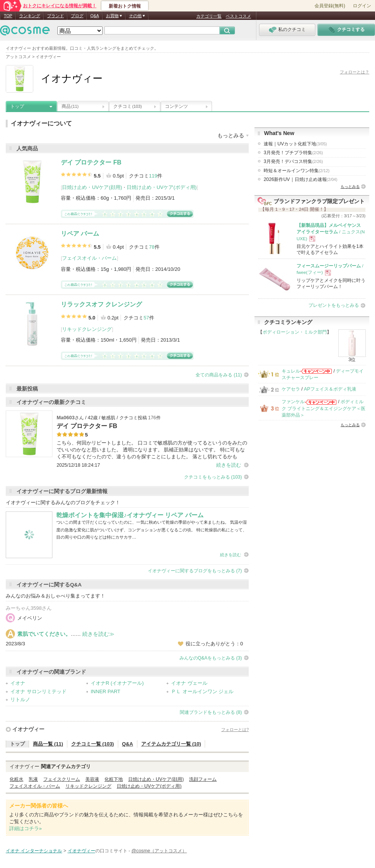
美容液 (92, 779)
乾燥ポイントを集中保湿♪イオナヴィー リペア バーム (130, 515)
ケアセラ (291, 389)
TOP (8, 16)
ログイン (362, 6)
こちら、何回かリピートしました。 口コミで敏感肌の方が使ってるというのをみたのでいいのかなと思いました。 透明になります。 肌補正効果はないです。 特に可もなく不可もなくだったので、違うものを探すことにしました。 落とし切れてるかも (152, 450)
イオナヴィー (28, 729)
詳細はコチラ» (25, 828)
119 (153, 176)
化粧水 (16, 779)
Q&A (95, 16)
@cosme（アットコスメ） (159, 851)
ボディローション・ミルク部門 (295, 332)
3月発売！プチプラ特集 (293, 153)
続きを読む (229, 465)
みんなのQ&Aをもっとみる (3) (211, 658)
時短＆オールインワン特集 (297, 171)
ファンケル (293, 402)
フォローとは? (235, 730)
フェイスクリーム (62, 779)
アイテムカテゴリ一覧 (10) (171, 744)
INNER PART (106, 691)
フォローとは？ (355, 72)
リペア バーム (80, 234)
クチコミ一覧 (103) (93, 744)
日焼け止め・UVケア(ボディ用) (162, 187)
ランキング (30, 16)
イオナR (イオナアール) (117, 683)
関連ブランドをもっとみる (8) (211, 712)
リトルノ (20, 699)
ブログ (77, 16)
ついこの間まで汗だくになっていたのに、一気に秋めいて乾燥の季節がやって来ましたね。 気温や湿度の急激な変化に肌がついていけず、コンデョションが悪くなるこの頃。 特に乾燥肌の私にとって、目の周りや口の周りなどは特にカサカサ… (152, 530)
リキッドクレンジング (87, 329)
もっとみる (350, 186)
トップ (17, 106)
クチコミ (128, 106)
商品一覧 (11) (48, 744)
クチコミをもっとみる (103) (213, 477)
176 (152, 418)
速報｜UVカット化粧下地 (295, 144)
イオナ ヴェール (189, 683)
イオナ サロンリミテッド (38, 691)
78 (152, 247)
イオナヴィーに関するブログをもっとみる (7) (195, 571)
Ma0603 (66, 418)
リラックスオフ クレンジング (101, 304)
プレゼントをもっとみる (334, 305)
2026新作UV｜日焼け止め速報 (301, 179)
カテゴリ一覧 (209, 16)
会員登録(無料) (330, 6)
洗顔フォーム (203, 779)
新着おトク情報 (125, 6)
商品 (70, 106)
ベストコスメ (238, 16)
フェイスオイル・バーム (89, 258)
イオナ (18, 683)
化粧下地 (114, 779)
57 (146, 318)
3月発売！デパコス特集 (293, 161)
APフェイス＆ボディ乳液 (330, 389)
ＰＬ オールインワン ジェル (202, 691)
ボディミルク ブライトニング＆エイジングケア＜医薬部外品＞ (324, 408)
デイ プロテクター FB (91, 162)
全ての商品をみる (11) (219, 375)
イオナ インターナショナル (34, 851)
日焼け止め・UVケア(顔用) (92, 187)
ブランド (55, 16)
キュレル (291, 371)
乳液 (33, 779)
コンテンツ (176, 106)
